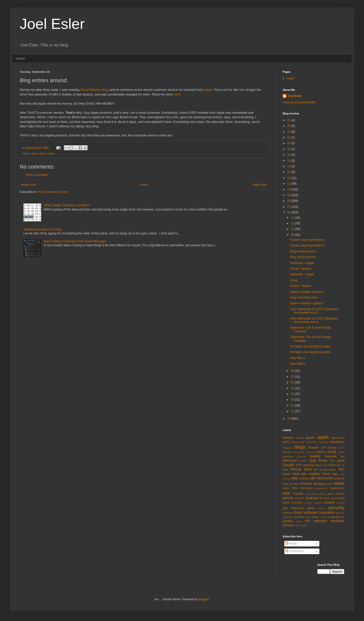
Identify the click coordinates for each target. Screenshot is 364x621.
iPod (308, 469)
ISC (341, 469)
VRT (307, 521)
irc (316, 470)
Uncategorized (336, 517)
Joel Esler (52, 24)
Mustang (319, 484)
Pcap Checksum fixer (304, 298)
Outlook (298, 494)
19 (289, 143)
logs (335, 474)
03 (293, 400)
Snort (298, 512)
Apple (208, 90)
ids (338, 465)
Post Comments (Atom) (53, 192)
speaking (287, 517)
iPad (285, 470)
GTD (299, 465)
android (299, 438)
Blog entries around (303, 251)
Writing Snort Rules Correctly (43, 229)
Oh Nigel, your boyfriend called (310, 346)
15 (289, 161)
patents (340, 494)
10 (289, 189)
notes (286, 488)
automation (312, 442)
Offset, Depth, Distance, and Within (67, 205)
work (297, 525)
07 (289, 207)
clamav (287, 452)
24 (289, 126)
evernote (288, 456)
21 (289, 137)
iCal (325, 465)
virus (299, 521)
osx (286, 493)
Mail (294, 478)
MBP (313, 478)
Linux (326, 474)
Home (20, 58)
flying (313, 461)
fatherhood (290, 461)
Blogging (287, 448)
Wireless (288, 525)
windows (337, 521)
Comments (294, 551)
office (295, 488)
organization (337, 488)
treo (308, 517)
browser (313, 448)
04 (293, 394)
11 (289, 184)
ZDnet (304, 525)
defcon (321, 452)
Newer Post (29, 185)
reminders (297, 503)
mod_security (291, 484)
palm (330, 494)
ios (343, 465)
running (340, 503)
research (318, 503)
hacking (308, 465)
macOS (287, 479)
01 (293, 411)
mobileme (338, 478)
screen (321, 508)
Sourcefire (327, 512)
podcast (312, 498)
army (286, 442)
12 (289, 178)
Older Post (260, 185)
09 (289, 195)
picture (288, 498)
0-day (294, 280)
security (336, 508)
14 (289, 166)
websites (320, 521)
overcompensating (315, 494)
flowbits (303, 461)
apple (34, 153)
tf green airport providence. (308, 240)
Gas (332, 461)
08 (289, 201)
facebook (331, 456)
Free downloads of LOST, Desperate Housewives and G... (314, 311)
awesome (324, 442)
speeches (299, 517)
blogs (42, 153)
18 (289, 149)
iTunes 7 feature (301, 269)
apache (310, 438)
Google (288, 465)
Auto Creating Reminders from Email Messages (75, 241)
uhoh (323, 517)
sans (311, 508)
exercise (302, 457)
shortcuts (288, 513)
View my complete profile (299, 102)
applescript (338, 438)
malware (304, 478)
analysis (288, 438)
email (332, 452)
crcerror (310, 452)
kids (304, 474)
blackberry (337, 442)
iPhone (296, 469)
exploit (315, 456)
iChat (332, 465)
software (311, 512)
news (339, 483)
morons (306, 484)
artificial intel (298, 442)
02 (293, 406)
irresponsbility (328, 470)
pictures (300, 498)
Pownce (325, 498)
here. (178, 94)
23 (289, 132)
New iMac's (298, 358)
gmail (341, 461)
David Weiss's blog (94, 90)
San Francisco (293, 508)
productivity (337, 498)
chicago (332, 448)
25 (289, 120)
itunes (287, 474)
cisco (342, 448)
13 (289, 172)
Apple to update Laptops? (307, 292)
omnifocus (306, 488)
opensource (321, 488)
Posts (291, 544)
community (299, 452)
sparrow (340, 513)
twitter (316, 517)
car (323, 448)
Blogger (204, 599)
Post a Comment (37, 175)
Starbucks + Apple (302, 263)
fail (343, 456)
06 (289, 212)
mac (342, 474)
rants (286, 503)
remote (308, 503)
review (329, 502)
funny (323, 460)
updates (288, 521)
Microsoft (324, 478)
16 (289, 155)
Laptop (51, 153)
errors (341, 452)
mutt (329, 484)
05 (293, 388)
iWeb (296, 474)
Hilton (318, 465)
